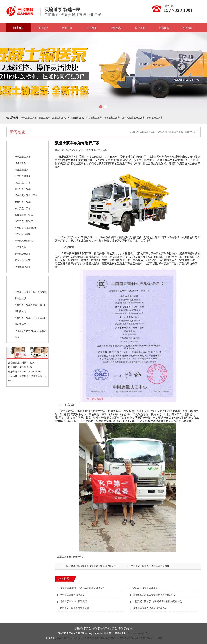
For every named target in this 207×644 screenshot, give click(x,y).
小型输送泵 (20, 247)
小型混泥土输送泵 (24, 241)
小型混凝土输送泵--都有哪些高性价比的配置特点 (157, 601)
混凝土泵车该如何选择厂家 (71, 557)
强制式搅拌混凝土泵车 (133, 118)
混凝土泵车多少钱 (87, 638)
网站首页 (18, 28)
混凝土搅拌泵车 (23, 267)
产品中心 (67, 28)
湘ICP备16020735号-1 (139, 633)
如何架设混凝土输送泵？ (145, 588)
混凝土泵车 (44, 118)
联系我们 (188, 28)
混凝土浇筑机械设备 (81, 160)
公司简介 (43, 28)
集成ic (60, 638)
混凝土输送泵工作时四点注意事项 (152, 566)
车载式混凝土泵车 (24, 215)
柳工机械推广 (70, 638)
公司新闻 (91, 28)
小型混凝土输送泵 (24, 221)
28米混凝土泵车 (154, 638)
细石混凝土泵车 (112, 118)
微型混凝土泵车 (155, 118)
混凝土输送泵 (59, 118)
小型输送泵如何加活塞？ (72, 595)
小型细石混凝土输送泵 (26, 228)
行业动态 (116, 28)
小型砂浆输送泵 (23, 234)
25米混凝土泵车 (137, 638)
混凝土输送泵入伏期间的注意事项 (150, 608)
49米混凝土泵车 (23, 260)
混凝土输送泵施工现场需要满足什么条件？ (154, 595)
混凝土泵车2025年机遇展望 (73, 601)
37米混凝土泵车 (23, 254)
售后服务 (164, 28)
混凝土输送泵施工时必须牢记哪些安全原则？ (82, 588)
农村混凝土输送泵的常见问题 (75, 608)
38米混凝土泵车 (29, 118)
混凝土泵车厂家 (83, 253)
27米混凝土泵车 (23, 208)
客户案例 (140, 28)
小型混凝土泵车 (94, 118)
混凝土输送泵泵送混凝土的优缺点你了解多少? (94, 566)
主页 (153, 132)
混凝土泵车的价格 (120, 638)
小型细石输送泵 (76, 118)
